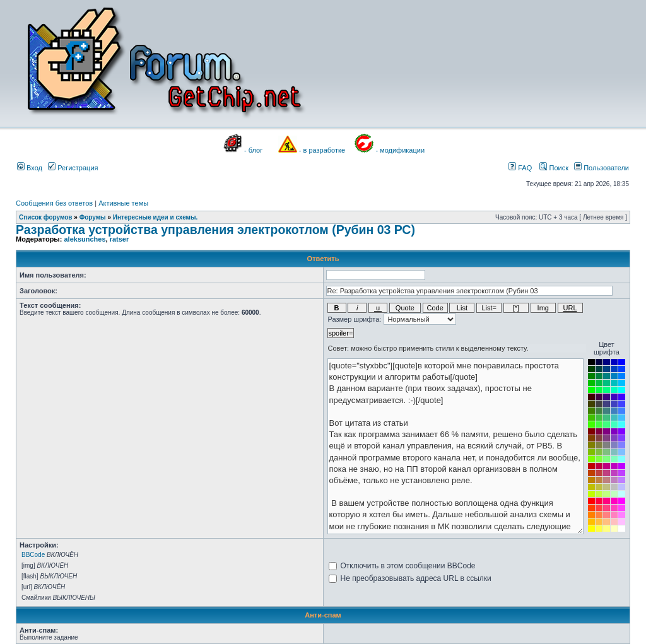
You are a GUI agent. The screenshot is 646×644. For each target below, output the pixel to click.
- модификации (400, 150)
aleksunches (85, 239)
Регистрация (73, 168)
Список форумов (46, 217)
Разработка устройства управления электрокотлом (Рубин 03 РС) (215, 230)
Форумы (93, 217)
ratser (120, 239)
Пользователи (602, 168)
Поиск (554, 168)
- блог (253, 150)
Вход (30, 168)
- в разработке (322, 150)
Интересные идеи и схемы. (156, 217)
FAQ (520, 168)
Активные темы (123, 203)
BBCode (33, 555)
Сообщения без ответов (54, 203)
